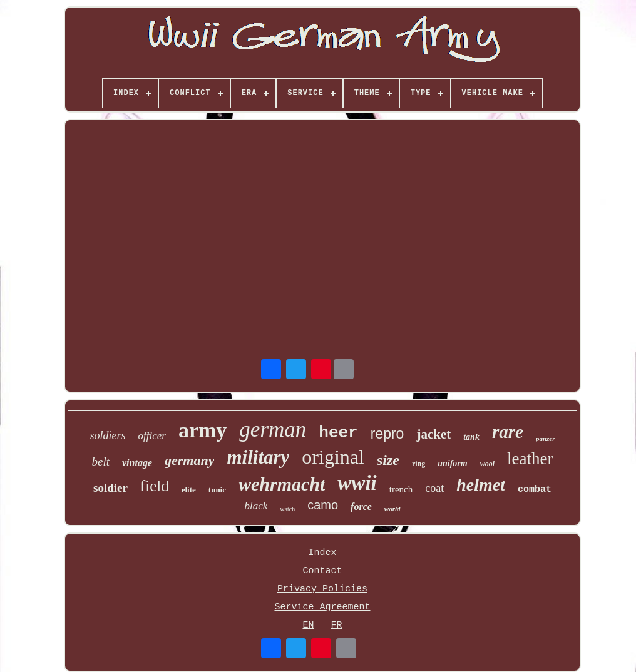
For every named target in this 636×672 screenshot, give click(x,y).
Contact (322, 571)
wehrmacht (282, 484)
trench (401, 489)
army (203, 430)
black (256, 506)
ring (418, 464)
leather (530, 459)
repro (387, 434)
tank (471, 437)
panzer (546, 439)
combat (535, 490)
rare (508, 432)
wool (487, 464)
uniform (452, 463)
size (388, 460)
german (273, 430)
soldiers (108, 435)
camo (323, 505)
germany (189, 460)
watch (287, 509)
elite (189, 490)
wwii (357, 483)
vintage (137, 463)
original (333, 457)
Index (322, 553)
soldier (110, 488)
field (155, 486)
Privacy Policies (322, 589)
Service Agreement (322, 607)
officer (152, 436)
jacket (433, 434)
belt (101, 461)
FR (336, 625)
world (392, 509)
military (258, 457)
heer (338, 433)
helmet (481, 485)
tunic (217, 490)
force (361, 507)
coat (434, 488)
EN (308, 625)
